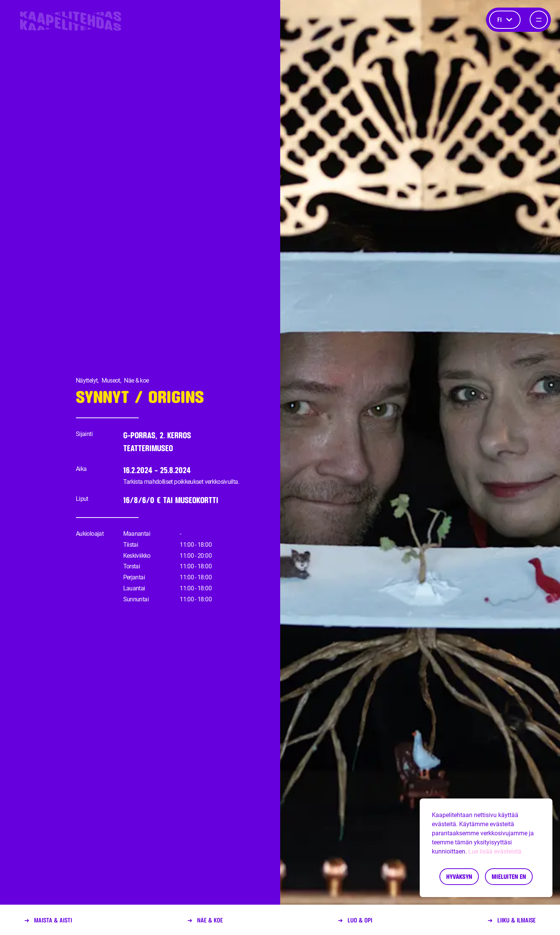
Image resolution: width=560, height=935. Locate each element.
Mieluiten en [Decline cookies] (509, 876)
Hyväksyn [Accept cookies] (459, 876)
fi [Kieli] (505, 20)
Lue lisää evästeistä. (496, 851)
